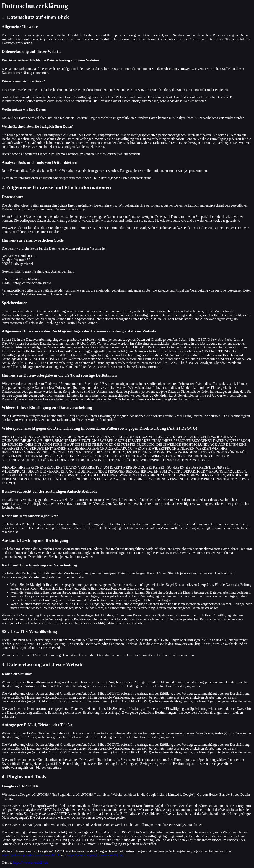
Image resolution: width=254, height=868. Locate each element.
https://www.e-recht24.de (30, 862)
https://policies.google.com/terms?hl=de (95, 855)
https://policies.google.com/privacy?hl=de (31, 855)
